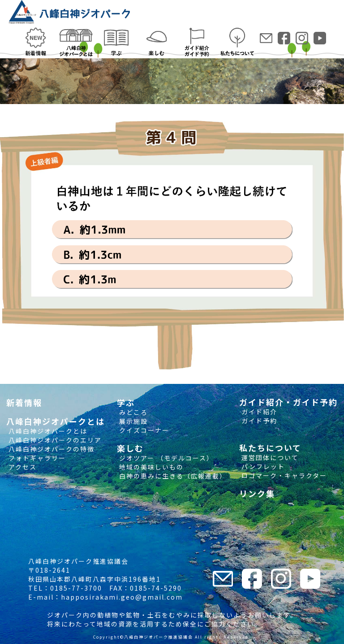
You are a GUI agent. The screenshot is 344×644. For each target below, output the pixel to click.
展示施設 (132, 421)
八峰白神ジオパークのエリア (54, 440)
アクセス (21, 467)
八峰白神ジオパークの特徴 (50, 449)
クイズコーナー (143, 430)
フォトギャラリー (36, 458)
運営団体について (269, 457)
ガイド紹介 (258, 412)
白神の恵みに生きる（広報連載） (172, 476)
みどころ (132, 412)
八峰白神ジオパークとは (47, 431)
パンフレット (262, 466)
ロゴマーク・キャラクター (283, 475)
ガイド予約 (258, 421)
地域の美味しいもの (150, 467)
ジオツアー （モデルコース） (165, 458)
